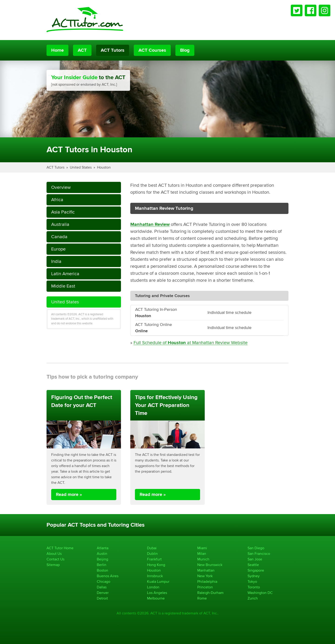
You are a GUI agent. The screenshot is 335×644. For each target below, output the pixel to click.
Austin (102, 554)
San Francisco (259, 554)
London (153, 587)
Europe (58, 249)
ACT (82, 50)
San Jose (255, 559)
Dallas (102, 587)
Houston (104, 167)
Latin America (65, 274)
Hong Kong (156, 565)
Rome (202, 598)
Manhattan (206, 570)
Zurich (253, 598)
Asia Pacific (63, 212)
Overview (61, 187)
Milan (202, 554)
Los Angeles (157, 593)
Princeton (205, 587)
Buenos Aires (108, 576)
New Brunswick (210, 565)
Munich (203, 559)
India (56, 261)
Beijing (102, 559)
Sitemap (53, 565)
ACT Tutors (113, 50)
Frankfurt (154, 559)
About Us (54, 554)
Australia (60, 224)
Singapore (256, 570)
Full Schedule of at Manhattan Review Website (191, 343)
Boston (102, 570)
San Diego (256, 548)
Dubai (152, 548)
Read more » (69, 495)
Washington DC (260, 593)
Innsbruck (155, 576)
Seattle (253, 565)
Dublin (152, 554)
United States (81, 167)
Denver (103, 593)
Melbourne (156, 598)
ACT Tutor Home (60, 548)
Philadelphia (207, 581)
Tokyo (252, 581)
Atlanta (103, 548)
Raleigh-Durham (210, 593)
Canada (59, 237)
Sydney (254, 576)
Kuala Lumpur (158, 581)
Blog (185, 50)
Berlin (102, 565)
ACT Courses (152, 50)
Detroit (102, 598)
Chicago (104, 581)
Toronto (254, 587)
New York (205, 576)
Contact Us (55, 559)
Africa (57, 200)
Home (57, 50)
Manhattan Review (150, 224)
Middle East (63, 286)
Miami (202, 548)
